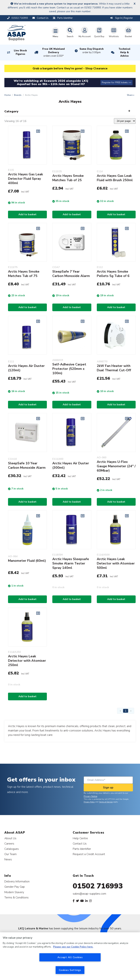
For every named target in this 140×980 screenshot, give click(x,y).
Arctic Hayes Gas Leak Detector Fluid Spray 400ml (25, 179)
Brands (18, 95)
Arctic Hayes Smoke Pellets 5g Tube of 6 (113, 274)
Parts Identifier (82, 849)
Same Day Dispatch (92, 51)
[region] (70, 956)
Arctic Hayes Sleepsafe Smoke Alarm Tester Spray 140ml (71, 563)
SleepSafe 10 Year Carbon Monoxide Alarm (27, 465)
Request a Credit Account (89, 854)
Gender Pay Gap (15, 887)
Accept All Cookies (70, 957)
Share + (131, 95)
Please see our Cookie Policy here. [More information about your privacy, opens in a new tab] (73, 947)
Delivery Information (17, 881)
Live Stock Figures (20, 52)
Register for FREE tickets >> (116, 82)
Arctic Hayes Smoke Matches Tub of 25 (68, 178)
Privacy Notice (90, 796)
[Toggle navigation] (55, 32)
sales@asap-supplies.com (89, 894)
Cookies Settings (70, 970)
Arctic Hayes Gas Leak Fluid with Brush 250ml (115, 178)
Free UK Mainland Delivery (54, 53)
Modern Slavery (14, 892)
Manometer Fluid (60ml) (27, 561)
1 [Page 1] (126, 711)
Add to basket (27, 214)
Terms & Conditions (16, 897)
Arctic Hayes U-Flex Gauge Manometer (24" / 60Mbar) (116, 466)
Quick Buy (99, 32)
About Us (10, 838)
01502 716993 (98, 886)
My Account (85, 32)
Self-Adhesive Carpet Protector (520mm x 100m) (69, 369)
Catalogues (12, 849)
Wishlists (114, 32)
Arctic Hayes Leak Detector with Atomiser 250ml (27, 661)
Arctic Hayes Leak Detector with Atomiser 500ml (116, 563)
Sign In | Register (122, 18)
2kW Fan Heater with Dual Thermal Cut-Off (114, 368)
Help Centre (80, 838)
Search (70, 32)
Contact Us (80, 844)
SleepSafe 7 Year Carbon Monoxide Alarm (71, 274)
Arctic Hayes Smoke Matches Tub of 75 (24, 274)
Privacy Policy (89, 802)
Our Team (10, 854)
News (8, 859)
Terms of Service (106, 802)
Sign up (108, 788)
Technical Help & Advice (124, 52)
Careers (9, 844)
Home (7, 95)
